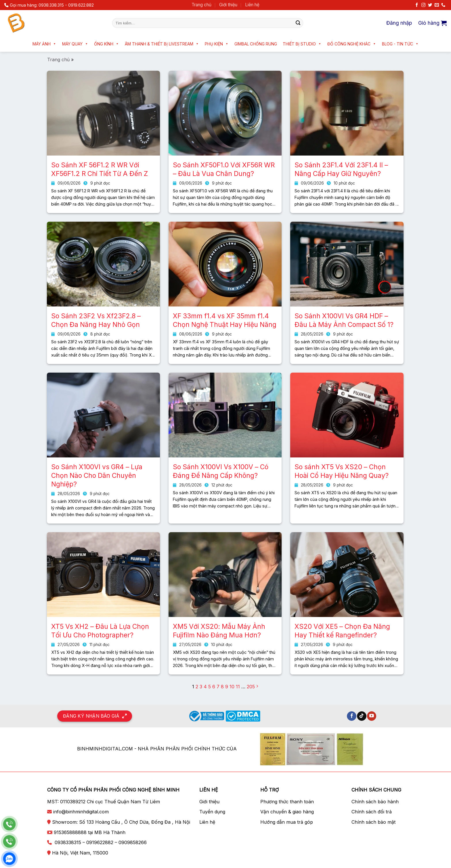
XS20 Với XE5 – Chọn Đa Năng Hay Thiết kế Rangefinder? (342, 631)
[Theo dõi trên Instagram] (423, 5)
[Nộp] (298, 23)
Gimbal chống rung (256, 44)
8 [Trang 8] (222, 687)
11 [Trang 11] (238, 687)
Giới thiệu (228, 5)
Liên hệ (252, 5)
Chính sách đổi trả (372, 812)
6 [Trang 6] (214, 687)
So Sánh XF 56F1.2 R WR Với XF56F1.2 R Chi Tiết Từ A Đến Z (100, 169)
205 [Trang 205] (251, 687)
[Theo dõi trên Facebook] (417, 5)
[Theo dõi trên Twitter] (430, 5)
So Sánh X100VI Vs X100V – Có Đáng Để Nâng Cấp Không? (221, 471)
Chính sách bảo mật (373, 822)
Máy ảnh (44, 44)
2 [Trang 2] (197, 687)
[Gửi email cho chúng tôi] (437, 5)
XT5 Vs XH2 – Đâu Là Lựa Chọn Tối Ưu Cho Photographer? (100, 631)
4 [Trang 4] (205, 687)
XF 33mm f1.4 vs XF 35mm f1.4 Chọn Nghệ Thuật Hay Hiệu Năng (225, 320)
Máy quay (75, 44)
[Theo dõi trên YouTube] (372, 716)
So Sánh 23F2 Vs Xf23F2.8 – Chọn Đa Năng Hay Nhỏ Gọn (96, 320)
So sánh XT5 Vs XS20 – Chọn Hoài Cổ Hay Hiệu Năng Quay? (342, 471)
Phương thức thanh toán (287, 802)
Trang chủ (201, 5)
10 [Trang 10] (232, 687)
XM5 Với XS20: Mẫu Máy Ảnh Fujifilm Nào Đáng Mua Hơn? (219, 631)
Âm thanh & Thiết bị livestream (162, 44)
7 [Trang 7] (218, 687)
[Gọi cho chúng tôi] (443, 5)
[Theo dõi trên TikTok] (362, 716)
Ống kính (107, 44)
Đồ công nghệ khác (352, 44)
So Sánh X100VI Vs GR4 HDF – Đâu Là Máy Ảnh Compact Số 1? (344, 320)
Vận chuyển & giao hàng (287, 812)
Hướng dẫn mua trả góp (287, 822)
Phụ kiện (217, 44)
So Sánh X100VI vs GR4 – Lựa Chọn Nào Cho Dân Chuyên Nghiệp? (97, 476)
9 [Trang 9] (227, 687)
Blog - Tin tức (400, 44)
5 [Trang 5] (210, 687)
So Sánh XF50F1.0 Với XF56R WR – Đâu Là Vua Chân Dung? (224, 169)
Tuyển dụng (212, 812)
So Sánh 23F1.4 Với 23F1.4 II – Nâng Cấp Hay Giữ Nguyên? (341, 169)
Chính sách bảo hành (375, 802)
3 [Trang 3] (201, 687)
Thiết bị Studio (302, 44)
